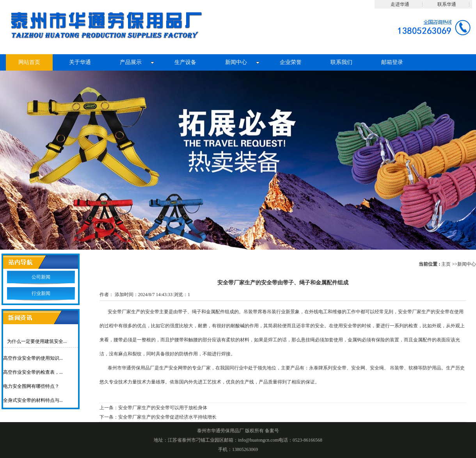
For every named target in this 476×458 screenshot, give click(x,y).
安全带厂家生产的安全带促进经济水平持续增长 (167, 417)
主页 (446, 264)
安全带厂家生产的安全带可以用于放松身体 (163, 408)
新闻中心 (467, 264)
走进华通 (400, 4)
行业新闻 (41, 293)
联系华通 (447, 4)
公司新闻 (41, 277)
